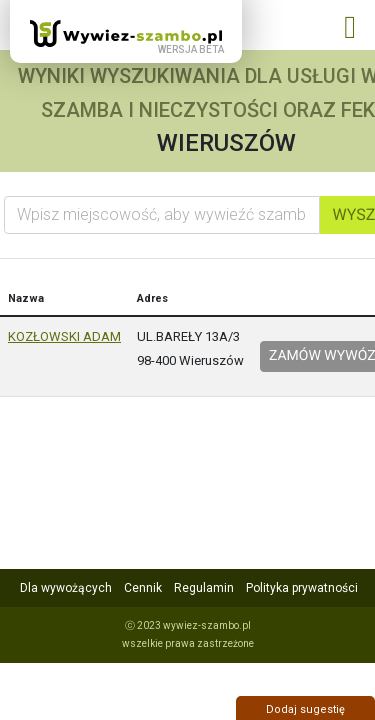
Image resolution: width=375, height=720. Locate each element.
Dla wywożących (66, 588)
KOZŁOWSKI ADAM (64, 336)
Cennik (143, 588)
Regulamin (204, 588)
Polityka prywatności (302, 588)
